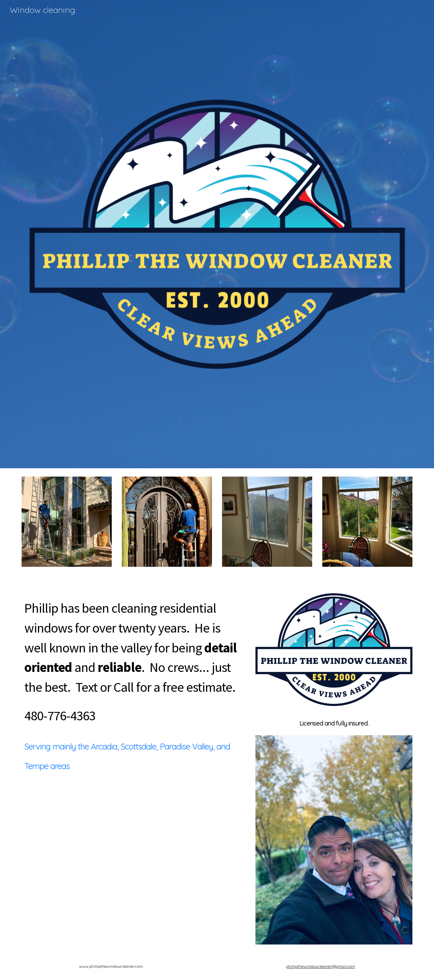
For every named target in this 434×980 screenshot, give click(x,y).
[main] (133, 662)
